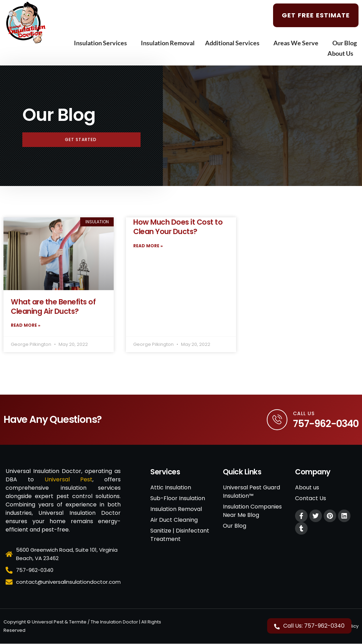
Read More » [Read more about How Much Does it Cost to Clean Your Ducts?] (148, 246)
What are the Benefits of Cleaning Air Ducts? (53, 307)
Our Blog (345, 43)
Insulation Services (102, 43)
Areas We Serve (298, 43)
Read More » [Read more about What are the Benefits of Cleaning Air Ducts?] (26, 325)
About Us (342, 53)
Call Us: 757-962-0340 (314, 626)
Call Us (304, 413)
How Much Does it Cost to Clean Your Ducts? (178, 227)
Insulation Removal (168, 43)
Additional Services (234, 43)
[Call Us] (277, 420)
